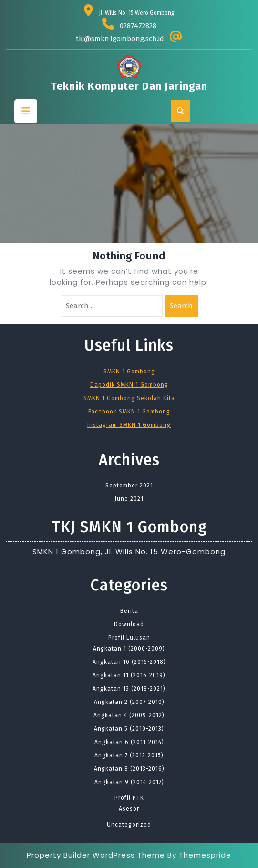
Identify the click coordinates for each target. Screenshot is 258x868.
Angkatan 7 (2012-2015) (129, 755)
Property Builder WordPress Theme (96, 855)
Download (129, 624)
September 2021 (129, 486)
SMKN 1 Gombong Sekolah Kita (129, 398)
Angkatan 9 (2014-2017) (129, 782)
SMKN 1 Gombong (129, 372)
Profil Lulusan (129, 638)
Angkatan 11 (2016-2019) (129, 675)
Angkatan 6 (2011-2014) (129, 742)
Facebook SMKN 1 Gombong (129, 412)
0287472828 (138, 26)
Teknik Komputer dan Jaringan (129, 86)
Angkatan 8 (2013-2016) (129, 769)
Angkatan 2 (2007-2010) (129, 702)
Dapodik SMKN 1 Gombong (129, 385)
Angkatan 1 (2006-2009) (129, 649)
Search (181, 306)
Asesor (129, 809)
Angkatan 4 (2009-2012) (129, 715)
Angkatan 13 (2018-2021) (129, 689)
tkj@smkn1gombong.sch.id (120, 39)
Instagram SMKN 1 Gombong (129, 425)
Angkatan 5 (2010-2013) (129, 729)
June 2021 (129, 499)
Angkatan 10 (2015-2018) (129, 662)
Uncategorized (129, 825)
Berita (129, 611)
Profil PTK (129, 798)
